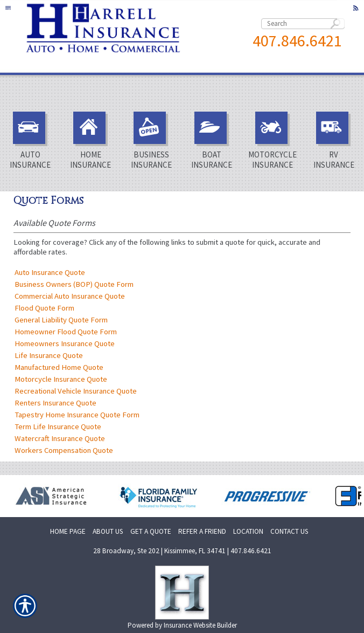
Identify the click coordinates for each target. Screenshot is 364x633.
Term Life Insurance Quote (58, 426)
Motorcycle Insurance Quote (61, 379)
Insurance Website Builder (200, 625)
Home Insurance (90, 141)
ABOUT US (108, 531)
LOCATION (248, 531)
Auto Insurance (30, 141)
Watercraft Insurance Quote (60, 438)
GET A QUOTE (151, 531)
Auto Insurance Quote (50, 272)
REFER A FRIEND (202, 531)
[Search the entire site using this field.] (303, 24)
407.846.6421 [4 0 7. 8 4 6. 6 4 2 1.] (297, 40)
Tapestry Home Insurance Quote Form (77, 415)
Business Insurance (151, 141)
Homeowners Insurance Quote (65, 343)
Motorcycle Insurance (272, 141)
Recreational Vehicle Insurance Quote (76, 391)
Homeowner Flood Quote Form (66, 332)
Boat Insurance (212, 141)
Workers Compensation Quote (64, 450)
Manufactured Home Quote (59, 367)
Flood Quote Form (44, 308)
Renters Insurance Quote (55, 403)
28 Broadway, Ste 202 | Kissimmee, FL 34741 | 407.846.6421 (182, 551)
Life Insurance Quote (49, 355)
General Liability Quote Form (61, 320)
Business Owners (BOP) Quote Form (74, 284)
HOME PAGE (68, 531)
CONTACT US (289, 531)
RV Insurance (334, 141)
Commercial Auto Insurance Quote (70, 296)
